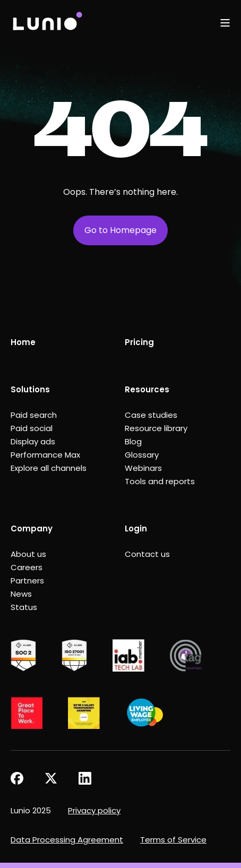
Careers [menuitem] (27, 567)
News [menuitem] (21, 594)
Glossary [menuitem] (142, 455)
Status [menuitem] (24, 607)
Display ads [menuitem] (33, 441)
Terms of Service (173, 840)
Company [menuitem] (32, 528)
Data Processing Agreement (67, 840)
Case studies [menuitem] (151, 415)
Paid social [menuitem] (32, 428)
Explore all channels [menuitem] (49, 468)
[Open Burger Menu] (225, 23)
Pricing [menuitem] (139, 342)
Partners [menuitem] (27, 581)
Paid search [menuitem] (34, 415)
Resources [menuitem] (147, 389)
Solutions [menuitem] (30, 389)
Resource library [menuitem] (156, 428)
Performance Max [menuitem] (45, 455)
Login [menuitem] (136, 528)
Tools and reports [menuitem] (160, 481)
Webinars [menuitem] (143, 468)
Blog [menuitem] (133, 441)
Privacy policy (94, 810)
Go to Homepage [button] (120, 230)
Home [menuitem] (23, 342)
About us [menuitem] (28, 554)
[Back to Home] (47, 23)
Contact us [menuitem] (147, 554)
